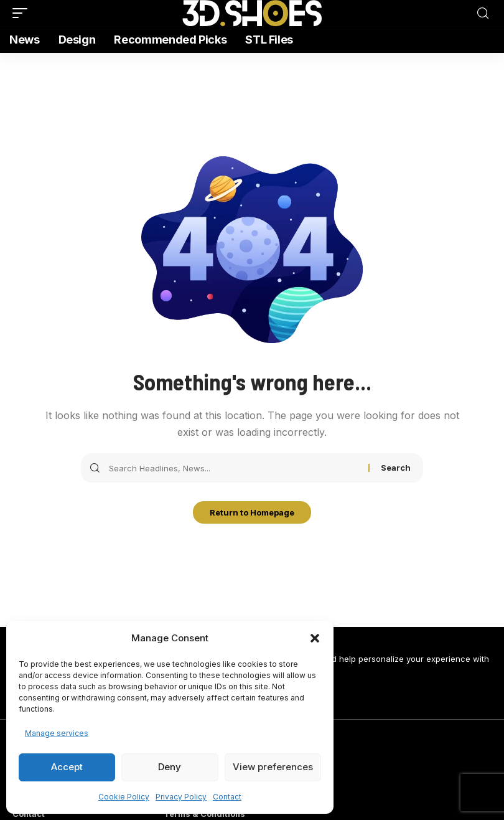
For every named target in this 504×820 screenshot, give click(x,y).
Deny (170, 767)
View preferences (273, 767)
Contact (227, 797)
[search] (483, 13)
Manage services (57, 733)
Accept (67, 767)
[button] (315, 638)
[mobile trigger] (23, 13)
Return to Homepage (252, 514)
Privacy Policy (181, 797)
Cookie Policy (124, 797)
